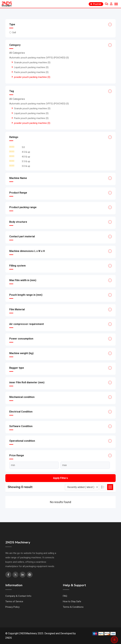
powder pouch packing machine (32, 77)
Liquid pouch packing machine (31, 67)
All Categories (17, 53)
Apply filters (60, 478)
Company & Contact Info (18, 596)
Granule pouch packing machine (32, 62)
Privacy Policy (12, 607)
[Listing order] (82, 487)
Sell (14, 32)
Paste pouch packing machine (31, 72)
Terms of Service (14, 601)
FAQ (65, 596)
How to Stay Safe (72, 601)
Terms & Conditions (73, 607)
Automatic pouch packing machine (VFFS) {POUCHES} (39, 58)
